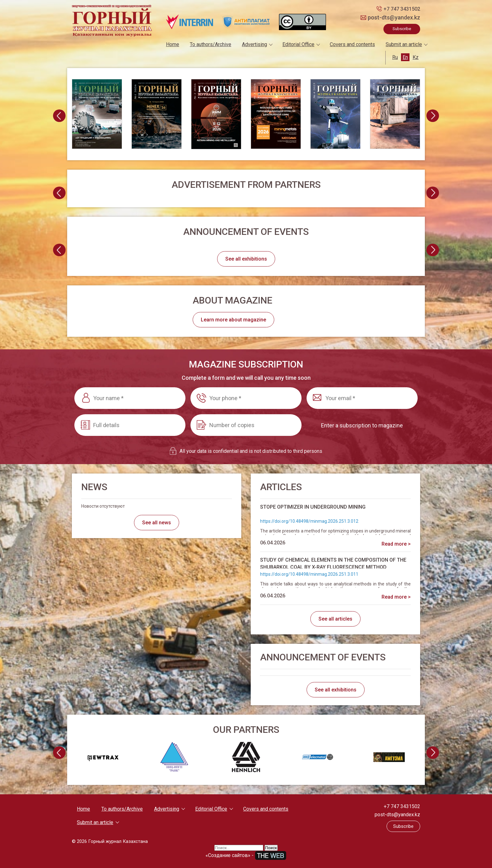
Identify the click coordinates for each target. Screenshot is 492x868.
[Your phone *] (246, 398)
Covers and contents (352, 44)
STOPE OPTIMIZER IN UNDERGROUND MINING (313, 507)
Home (173, 44)
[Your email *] (362, 398)
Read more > (396, 544)
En (405, 57)
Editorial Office (298, 44)
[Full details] (130, 425)
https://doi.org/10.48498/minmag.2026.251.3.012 (309, 521)
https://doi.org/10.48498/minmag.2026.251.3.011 (309, 574)
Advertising (254, 44)
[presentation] (59, 116)
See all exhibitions (246, 259)
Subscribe (402, 29)
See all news (157, 523)
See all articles (335, 619)
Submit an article (404, 44)
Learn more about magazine (233, 320)
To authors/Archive (211, 44)
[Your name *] (130, 398)
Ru (395, 57)
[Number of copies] (246, 425)
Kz (416, 57)
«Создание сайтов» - (246, 855)
